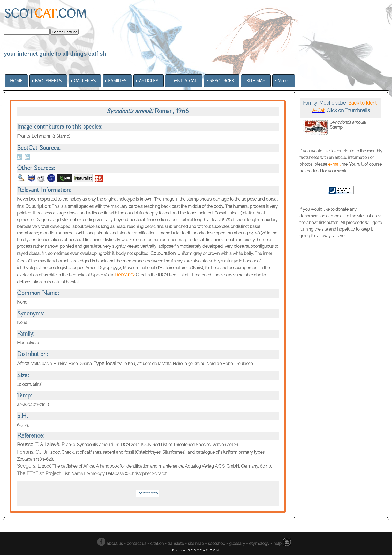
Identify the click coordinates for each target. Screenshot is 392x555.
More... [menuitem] (284, 81)
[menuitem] (16, 81)
